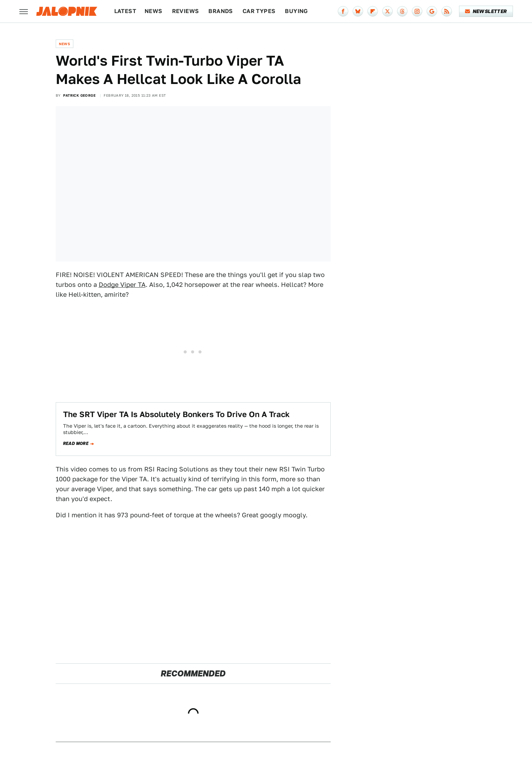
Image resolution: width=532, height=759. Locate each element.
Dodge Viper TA (122, 285)
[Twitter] (387, 11)
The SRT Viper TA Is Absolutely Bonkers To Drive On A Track (176, 414)
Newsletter (486, 11)
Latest (125, 11)
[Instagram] (417, 11)
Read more (76, 444)
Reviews (186, 11)
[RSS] (447, 11)
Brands (221, 11)
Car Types (259, 11)
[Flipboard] (373, 11)
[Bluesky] (358, 11)
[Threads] (402, 11)
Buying (296, 11)
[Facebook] (343, 11)
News (154, 11)
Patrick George (79, 95)
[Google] (432, 11)
